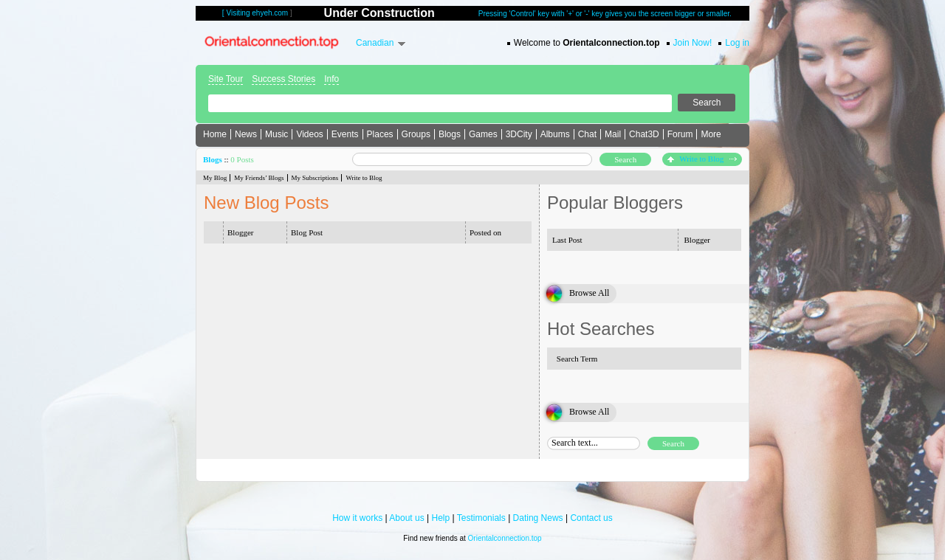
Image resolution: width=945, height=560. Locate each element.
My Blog (215, 178)
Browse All (589, 293)
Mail (613, 134)
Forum (680, 134)
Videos (309, 134)
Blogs (450, 134)
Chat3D (644, 134)
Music (276, 134)
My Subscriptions (315, 178)
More (711, 134)
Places (380, 134)
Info (331, 79)
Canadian (375, 43)
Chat (587, 134)
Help (441, 518)
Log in (737, 43)
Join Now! (693, 43)
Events (345, 134)
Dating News (538, 518)
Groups (416, 134)
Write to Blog (702, 159)
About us (406, 518)
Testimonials (481, 518)
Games (483, 134)
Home (215, 134)
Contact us (591, 518)
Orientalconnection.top (505, 538)
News (246, 134)
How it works (357, 518)
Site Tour (226, 79)
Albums (555, 134)
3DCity (519, 134)
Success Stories (283, 79)
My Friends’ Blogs (259, 178)
